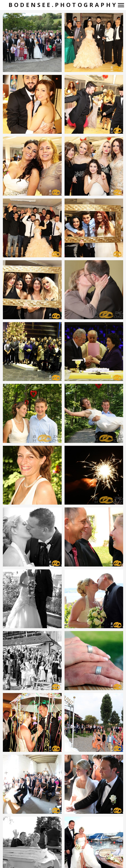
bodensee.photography (63, 5)
